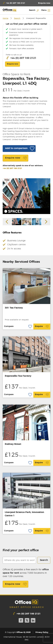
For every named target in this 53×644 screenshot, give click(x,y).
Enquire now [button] (13, 64)
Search (17, 18)
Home (6, 18)
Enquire (42, 327)
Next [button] (46, 222)
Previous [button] (7, 222)
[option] (27, 196)
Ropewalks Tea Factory (18, 376)
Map (7, 180)
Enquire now (16, 584)
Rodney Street (13, 444)
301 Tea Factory (14, 308)
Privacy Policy (42, 632)
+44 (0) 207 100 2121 (12, 168)
